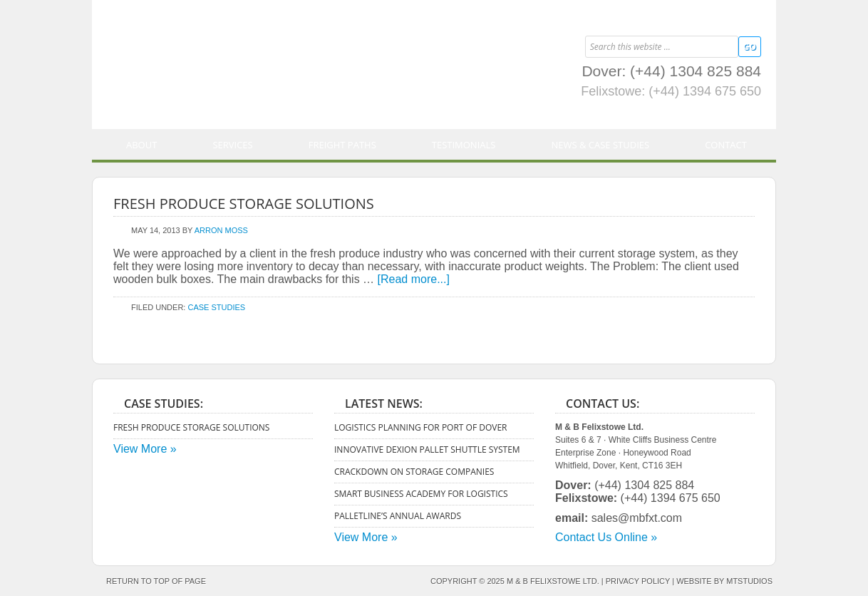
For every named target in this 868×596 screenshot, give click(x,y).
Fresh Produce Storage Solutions (244, 204)
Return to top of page (156, 581)
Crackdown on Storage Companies (414, 472)
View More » (145, 449)
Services (232, 145)
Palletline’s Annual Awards (398, 516)
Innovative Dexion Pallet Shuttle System (427, 449)
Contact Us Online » (606, 537)
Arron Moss (221, 230)
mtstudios (749, 581)
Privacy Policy (638, 581)
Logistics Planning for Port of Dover (421, 427)
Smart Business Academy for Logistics (421, 494)
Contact (726, 145)
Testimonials (464, 145)
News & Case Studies (600, 145)
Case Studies (216, 307)
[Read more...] (414, 279)
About (141, 145)
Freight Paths (342, 145)
